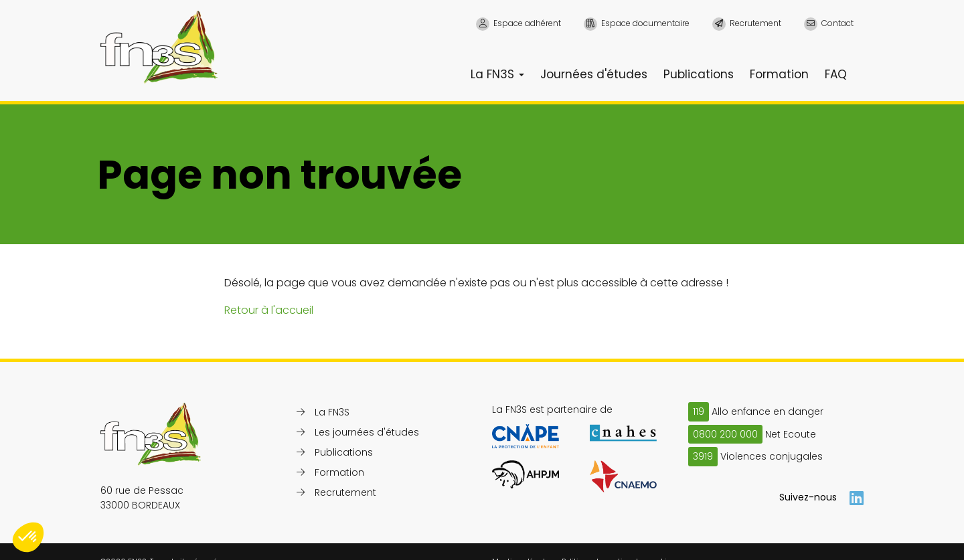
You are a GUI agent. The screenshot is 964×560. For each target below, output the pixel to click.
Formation (779, 74)
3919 (703, 456)
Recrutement (345, 492)
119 (699, 411)
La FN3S (497, 74)
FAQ (836, 74)
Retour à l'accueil (269, 310)
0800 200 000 (725, 434)
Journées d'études (594, 74)
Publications (699, 74)
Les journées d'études (367, 432)
